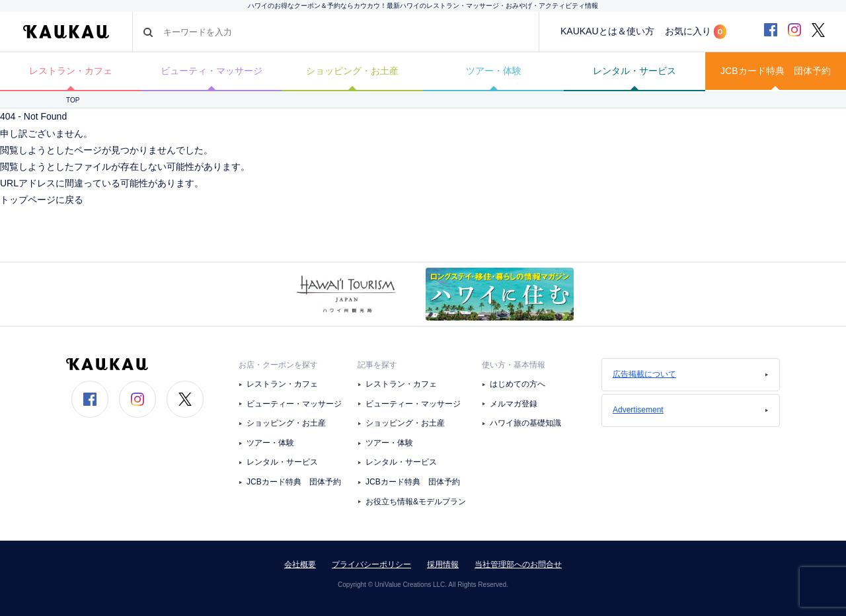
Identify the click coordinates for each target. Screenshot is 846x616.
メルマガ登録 (514, 404)
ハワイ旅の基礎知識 (525, 423)
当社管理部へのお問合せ (518, 564)
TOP (73, 100)
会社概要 (300, 564)
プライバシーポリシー (371, 564)
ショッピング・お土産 (352, 71)
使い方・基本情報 (514, 365)
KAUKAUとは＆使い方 (607, 31)
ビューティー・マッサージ (294, 404)
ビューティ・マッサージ (211, 71)
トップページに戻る (42, 200)
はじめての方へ (518, 384)
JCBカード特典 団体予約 (775, 71)
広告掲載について (691, 374)
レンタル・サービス (634, 71)
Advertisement (691, 410)
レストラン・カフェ (71, 71)
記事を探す (377, 365)
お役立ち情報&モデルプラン (416, 502)
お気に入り (696, 32)
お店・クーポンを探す (278, 365)
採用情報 (443, 564)
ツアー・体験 (494, 71)
